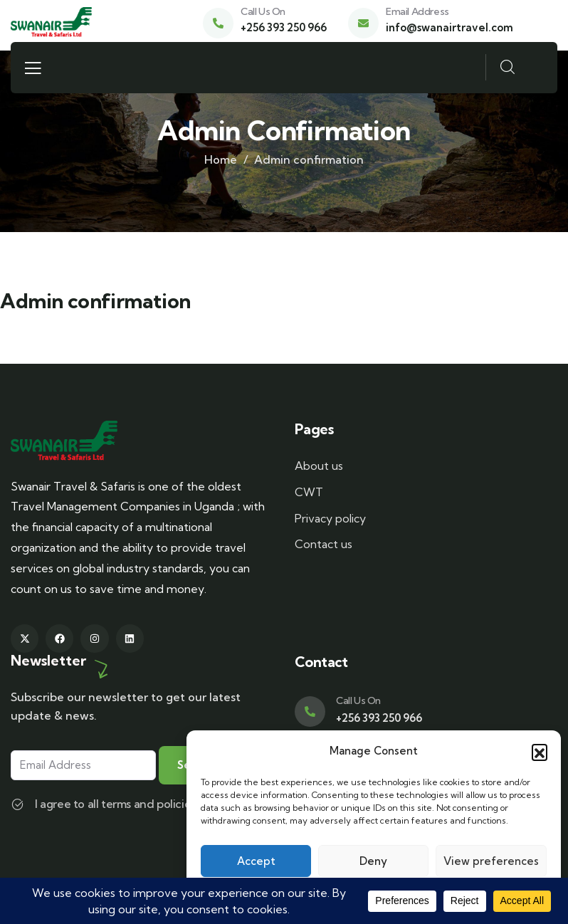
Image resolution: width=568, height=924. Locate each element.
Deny (373, 861)
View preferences (491, 861)
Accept (256, 861)
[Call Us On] (218, 23)
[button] (540, 752)
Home (221, 159)
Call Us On (263, 11)
